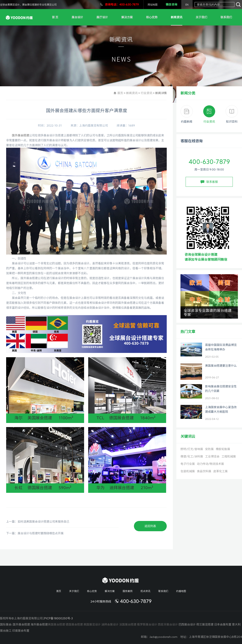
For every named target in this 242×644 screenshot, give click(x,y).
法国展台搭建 (128, 624)
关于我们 (201, 17)
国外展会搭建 (21, 135)
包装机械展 (188, 471)
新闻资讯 (177, 17)
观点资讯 (145, 591)
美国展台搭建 (56, 624)
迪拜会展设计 (110, 624)
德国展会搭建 (74, 624)
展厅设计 (102, 17)
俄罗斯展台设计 (147, 624)
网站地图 (153, 5)
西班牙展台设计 (168, 624)
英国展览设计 (92, 624)
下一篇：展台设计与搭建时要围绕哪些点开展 (35, 533)
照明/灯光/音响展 (192, 449)
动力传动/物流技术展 (210, 464)
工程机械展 (229, 456)
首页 (120, 93)
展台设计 (77, 17)
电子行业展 (188, 464)
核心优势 (152, 17)
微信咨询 (171, 5)
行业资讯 (146, 93)
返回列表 (150, 526)
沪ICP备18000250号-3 (58, 618)
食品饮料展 (204, 471)
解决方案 (127, 17)
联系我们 (226, 17)
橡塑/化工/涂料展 (192, 456)
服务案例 (128, 591)
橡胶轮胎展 (223, 449)
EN (187, 5)
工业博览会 (212, 456)
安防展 (209, 449)
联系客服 (209, 182)
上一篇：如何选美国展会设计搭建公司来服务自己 (38, 522)
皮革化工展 (220, 471)
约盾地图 (181, 591)
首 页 (55, 17)
